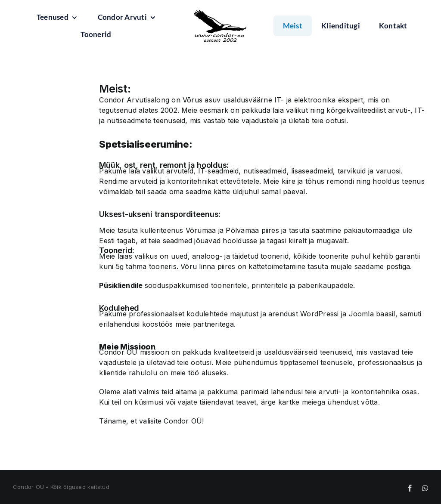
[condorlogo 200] (220, 26)
